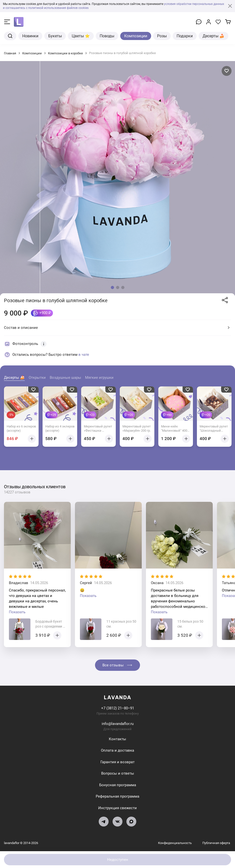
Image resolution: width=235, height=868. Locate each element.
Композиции (136, 36)
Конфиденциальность (175, 843)
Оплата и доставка (117, 750)
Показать (17, 612)
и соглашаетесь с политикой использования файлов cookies (46, 8)
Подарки (185, 36)
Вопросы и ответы (118, 773)
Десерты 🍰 (213, 36)
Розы (162, 36)
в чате (84, 355)
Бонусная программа (118, 785)
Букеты (55, 36)
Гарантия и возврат (117, 762)
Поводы (107, 36)
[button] (112, 287)
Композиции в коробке (65, 53)
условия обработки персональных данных (194, 4)
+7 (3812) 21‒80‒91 (118, 708)
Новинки (30, 36)
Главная (10, 53)
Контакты (117, 739)
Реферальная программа (117, 796)
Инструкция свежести (117, 808)
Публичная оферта (216, 843)
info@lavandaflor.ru (118, 724)
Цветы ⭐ (81, 36)
